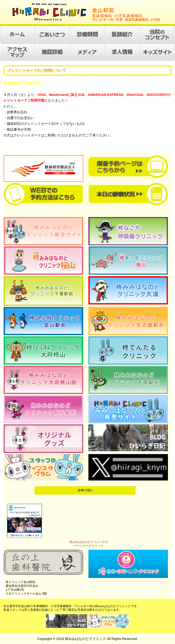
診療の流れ (85, 490)
